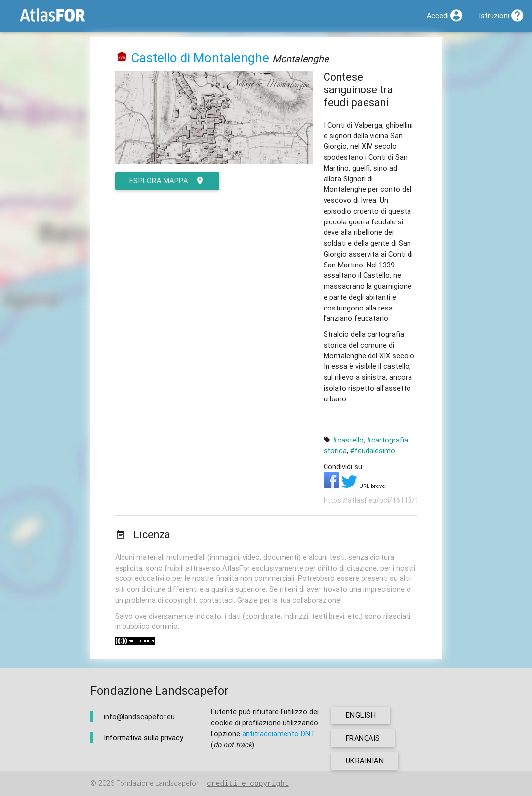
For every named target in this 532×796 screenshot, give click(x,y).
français (363, 738)
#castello (348, 440)
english (361, 716)
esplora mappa (167, 181)
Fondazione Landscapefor (157, 784)
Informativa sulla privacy (143, 737)
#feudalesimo (373, 451)
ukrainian (365, 761)
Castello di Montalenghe (200, 58)
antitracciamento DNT (279, 733)
